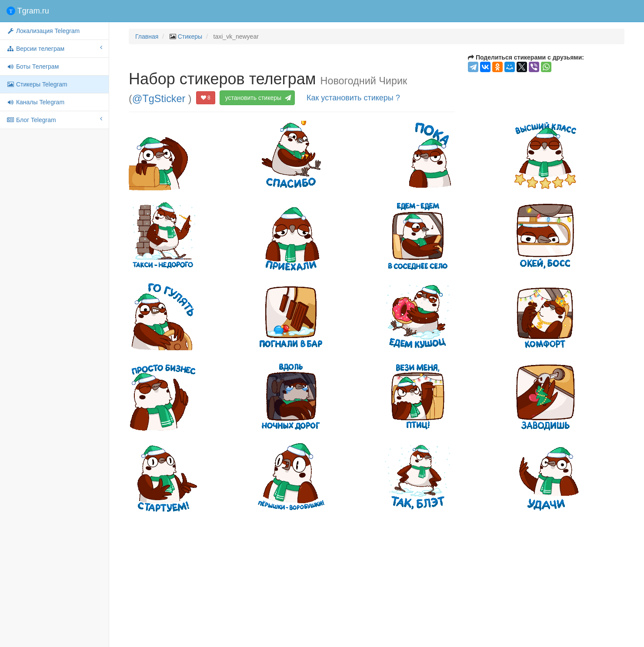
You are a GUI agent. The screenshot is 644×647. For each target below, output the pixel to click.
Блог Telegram (54, 119)
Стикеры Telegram (37, 84)
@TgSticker (159, 98)
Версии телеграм (54, 48)
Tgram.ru (28, 11)
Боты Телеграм (33, 66)
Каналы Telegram (35, 102)
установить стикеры (257, 98)
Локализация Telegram (43, 31)
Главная (147, 36)
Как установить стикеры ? (353, 98)
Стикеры (190, 36)
